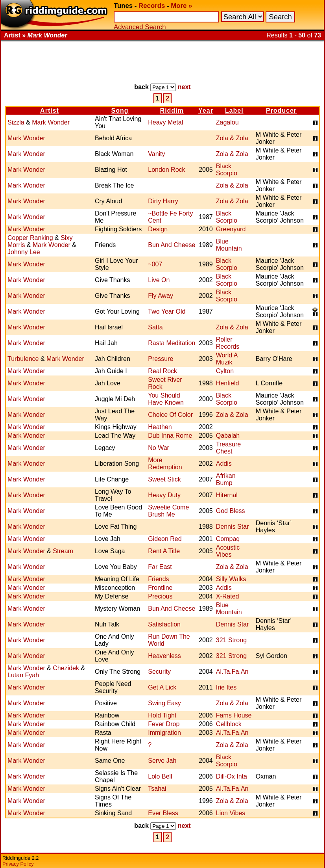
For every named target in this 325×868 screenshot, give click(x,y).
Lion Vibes (231, 813)
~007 (155, 264)
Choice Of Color (170, 415)
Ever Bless (163, 813)
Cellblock (229, 724)
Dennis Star (233, 527)
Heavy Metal (165, 122)
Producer (281, 111)
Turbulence (23, 359)
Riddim (172, 111)
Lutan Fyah (23, 675)
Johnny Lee (24, 252)
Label (234, 111)
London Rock (166, 170)
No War (159, 448)
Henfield (228, 383)
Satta (155, 327)
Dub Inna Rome (170, 436)
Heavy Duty (164, 495)
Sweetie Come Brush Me (168, 511)
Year (206, 111)
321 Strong (231, 640)
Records (152, 6)
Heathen (160, 427)
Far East (160, 567)
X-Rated (228, 596)
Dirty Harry (163, 201)
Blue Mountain (229, 245)
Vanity (156, 154)
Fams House (234, 715)
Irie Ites (226, 687)
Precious (160, 596)
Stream (63, 551)
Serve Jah (162, 761)
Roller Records (228, 343)
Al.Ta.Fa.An (232, 672)
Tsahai (157, 789)
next (184, 87)
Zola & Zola (232, 138)
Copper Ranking (30, 238)
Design (158, 229)
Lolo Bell (160, 776)
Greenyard (231, 229)
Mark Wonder (51, 122)
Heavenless (164, 656)
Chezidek (66, 668)
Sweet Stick (164, 479)
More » (181, 6)
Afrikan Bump (226, 479)
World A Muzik (227, 359)
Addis (224, 464)
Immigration (164, 733)
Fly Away (161, 296)
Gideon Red (165, 539)
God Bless (231, 511)
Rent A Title (164, 551)
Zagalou (227, 122)
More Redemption (165, 464)
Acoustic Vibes (228, 551)
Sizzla (16, 122)
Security (159, 672)
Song (120, 111)
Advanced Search (140, 27)
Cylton (225, 371)
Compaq (228, 539)
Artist (50, 111)
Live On (159, 280)
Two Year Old (167, 311)
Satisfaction (164, 624)
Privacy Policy (18, 864)
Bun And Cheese (172, 245)
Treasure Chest (228, 448)
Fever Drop (164, 724)
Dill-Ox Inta (232, 776)
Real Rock (162, 371)
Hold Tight (162, 715)
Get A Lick (162, 687)
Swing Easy (164, 703)
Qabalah (228, 436)
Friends (158, 579)
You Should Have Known (166, 399)
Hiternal (227, 495)
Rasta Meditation (172, 343)
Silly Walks (231, 579)
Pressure (161, 359)
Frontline (160, 588)
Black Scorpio (227, 170)
